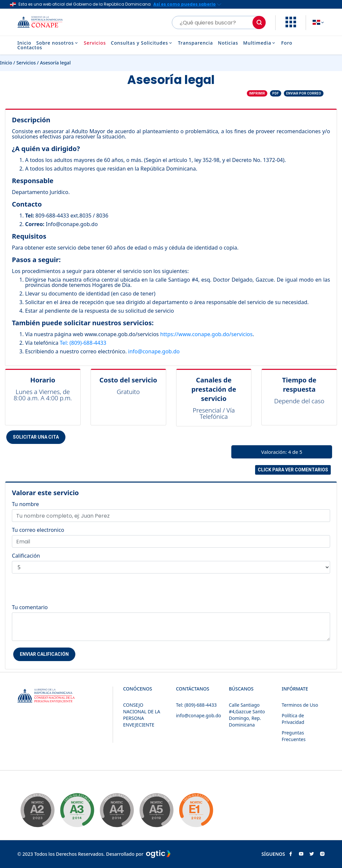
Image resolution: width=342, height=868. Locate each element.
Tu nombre (25, 504)
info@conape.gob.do (154, 351)
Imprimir (257, 93)
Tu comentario (30, 607)
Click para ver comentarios (293, 470)
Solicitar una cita (36, 437)
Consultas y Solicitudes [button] (142, 43)
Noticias (228, 43)
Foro (287, 43)
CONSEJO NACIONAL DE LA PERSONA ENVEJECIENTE (141, 715)
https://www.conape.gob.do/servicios (207, 334)
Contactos (30, 48)
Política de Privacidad (293, 719)
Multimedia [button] (260, 43)
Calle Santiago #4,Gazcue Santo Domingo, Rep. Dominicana (247, 715)
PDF (276, 93)
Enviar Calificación (44, 654)
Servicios (95, 43)
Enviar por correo (304, 93)
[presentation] (62, 592)
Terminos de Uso (300, 705)
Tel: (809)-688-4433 (83, 343)
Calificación (26, 556)
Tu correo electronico (38, 530)
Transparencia (196, 43)
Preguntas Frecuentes (293, 736)
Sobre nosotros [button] (58, 43)
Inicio (24, 43)
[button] (291, 25)
